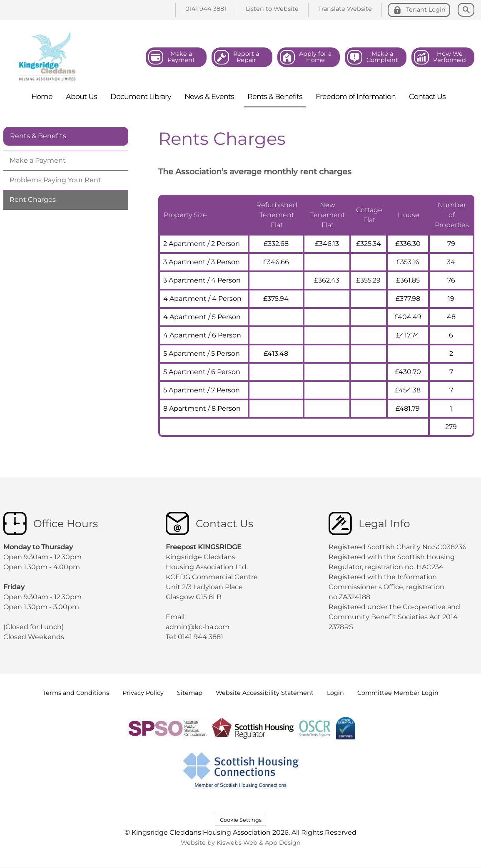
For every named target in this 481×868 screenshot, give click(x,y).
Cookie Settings (241, 820)
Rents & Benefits (38, 136)
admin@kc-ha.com (198, 627)
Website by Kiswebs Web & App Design (241, 843)
